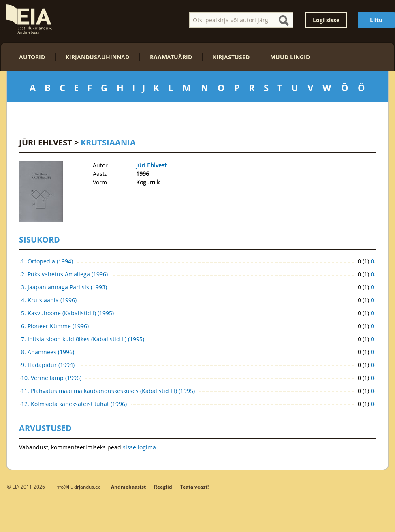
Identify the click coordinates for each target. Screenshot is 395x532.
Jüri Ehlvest (46, 142)
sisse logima (139, 447)
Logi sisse (326, 20)
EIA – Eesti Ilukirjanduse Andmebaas (29, 19)
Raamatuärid (171, 57)
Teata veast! (194, 487)
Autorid (32, 57)
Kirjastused (231, 57)
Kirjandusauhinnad (97, 57)
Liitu (376, 20)
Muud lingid (290, 57)
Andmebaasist (128, 487)
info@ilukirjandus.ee (78, 487)
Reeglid (163, 487)
